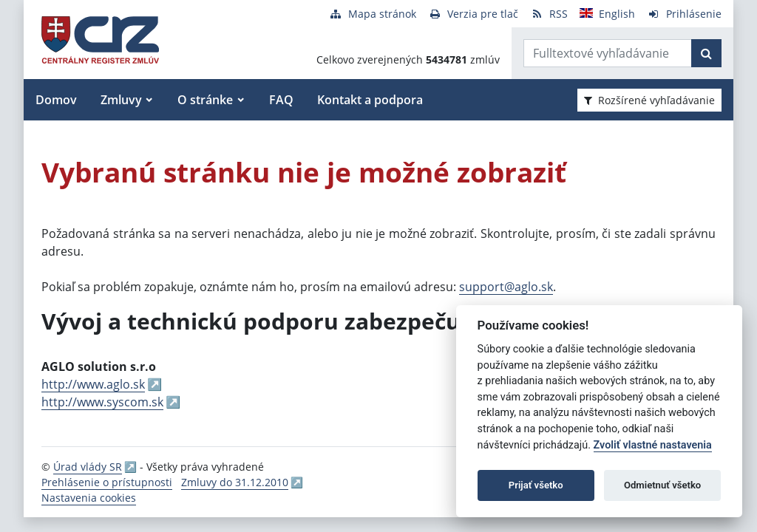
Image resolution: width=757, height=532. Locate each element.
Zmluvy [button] (121, 100)
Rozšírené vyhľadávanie (649, 100)
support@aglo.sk (506, 287)
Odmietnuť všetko (662, 485)
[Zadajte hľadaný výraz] (608, 53)
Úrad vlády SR (88, 467)
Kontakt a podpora (370, 100)
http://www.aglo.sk (93, 384)
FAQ (281, 100)
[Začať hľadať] (706, 53)
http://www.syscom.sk (102, 402)
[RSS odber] (549, 14)
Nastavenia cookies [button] (89, 498)
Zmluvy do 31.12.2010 (235, 482)
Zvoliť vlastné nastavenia (653, 445)
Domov (56, 100)
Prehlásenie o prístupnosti (107, 482)
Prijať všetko (536, 485)
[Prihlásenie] (684, 14)
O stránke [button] (205, 100)
